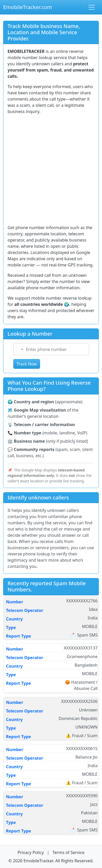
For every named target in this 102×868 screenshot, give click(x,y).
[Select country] (19, 349)
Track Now (27, 364)
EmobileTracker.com (27, 7)
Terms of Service (69, 852)
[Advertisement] (51, 170)
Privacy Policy (31, 852)
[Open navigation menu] (92, 7)
